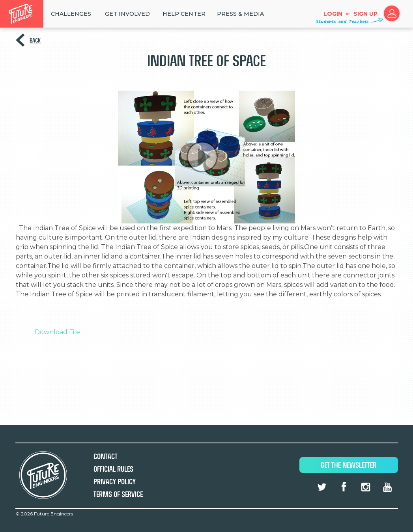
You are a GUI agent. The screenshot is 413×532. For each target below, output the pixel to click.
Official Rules (113, 469)
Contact (106, 457)
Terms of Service (118, 494)
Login (333, 14)
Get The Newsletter (349, 465)
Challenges (71, 14)
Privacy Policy (115, 482)
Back (35, 40)
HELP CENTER (184, 14)
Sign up (365, 14)
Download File (57, 332)
